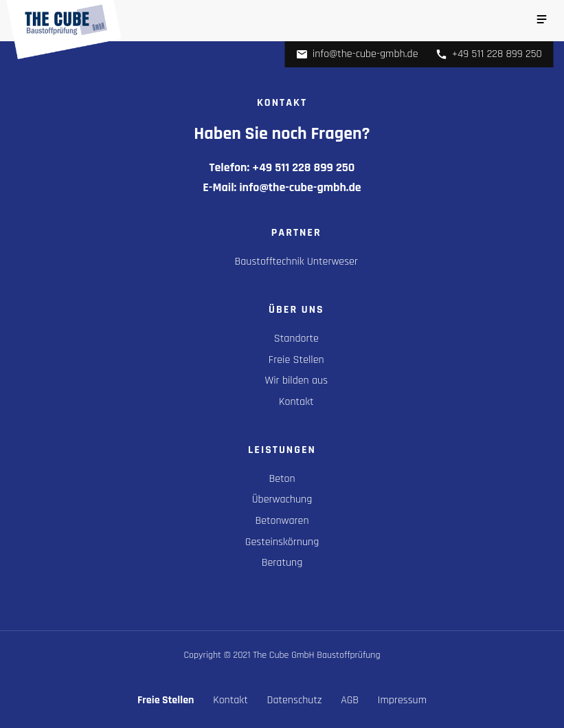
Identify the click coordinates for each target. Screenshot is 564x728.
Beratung (282, 563)
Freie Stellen (296, 360)
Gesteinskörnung (282, 542)
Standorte (296, 339)
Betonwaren (282, 521)
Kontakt (296, 402)
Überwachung (282, 499)
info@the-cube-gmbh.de (357, 54)
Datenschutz (295, 700)
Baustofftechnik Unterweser (296, 262)
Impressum (402, 700)
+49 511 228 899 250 (489, 54)
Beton (282, 479)
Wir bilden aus (297, 380)
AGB (350, 700)
